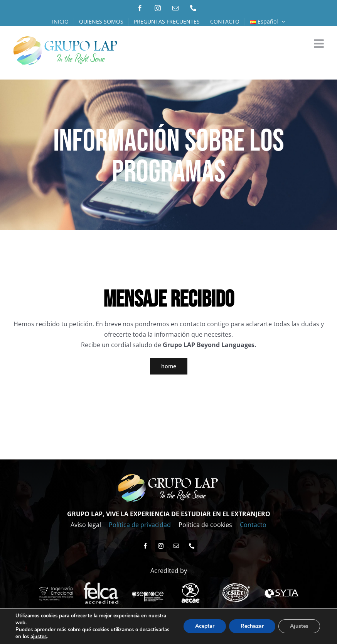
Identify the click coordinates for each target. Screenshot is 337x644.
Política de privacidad (140, 525)
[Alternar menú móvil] (320, 44)
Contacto (253, 525)
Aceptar (205, 626)
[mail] (176, 546)
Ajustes (299, 626)
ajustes (39, 637)
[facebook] (145, 546)
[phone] (192, 546)
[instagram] (161, 546)
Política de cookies (205, 525)
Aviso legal (86, 525)
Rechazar (252, 626)
